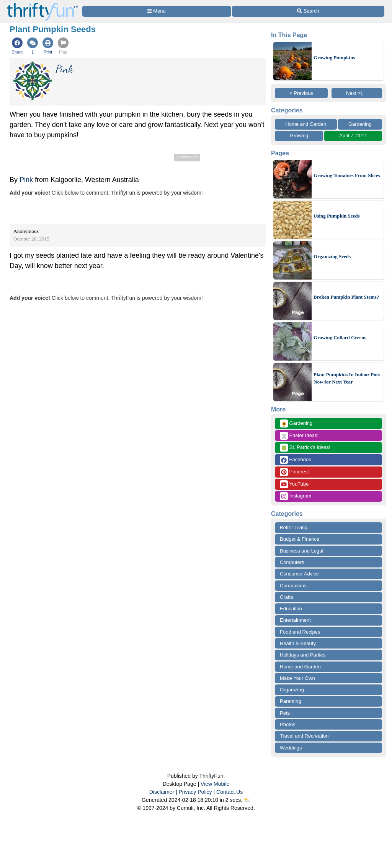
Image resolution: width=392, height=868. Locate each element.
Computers (292, 562)
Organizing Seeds (332, 256)
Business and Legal (301, 551)
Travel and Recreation (304, 736)
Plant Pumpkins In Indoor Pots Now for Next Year (347, 378)
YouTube (294, 484)
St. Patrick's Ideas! (305, 448)
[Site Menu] (157, 11)
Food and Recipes (300, 632)
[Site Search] (308, 11)
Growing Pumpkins (334, 58)
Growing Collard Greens (340, 337)
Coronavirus (293, 586)
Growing (299, 136)
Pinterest (294, 472)
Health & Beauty (298, 643)
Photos (287, 724)
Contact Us (229, 792)
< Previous (301, 93)
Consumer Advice (299, 574)
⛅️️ (247, 800)
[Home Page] (42, 4)
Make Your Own (297, 678)
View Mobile (215, 784)
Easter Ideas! (299, 436)
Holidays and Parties (303, 655)
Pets (285, 713)
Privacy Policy (195, 792)
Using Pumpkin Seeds (337, 216)
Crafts (287, 597)
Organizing (292, 690)
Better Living (294, 527)
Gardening (360, 124)
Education (291, 609)
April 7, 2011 (353, 136)
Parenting (291, 701)
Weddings (291, 748)
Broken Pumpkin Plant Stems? (346, 297)
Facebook (296, 460)
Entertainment (295, 620)
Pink (26, 180)
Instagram (296, 496)
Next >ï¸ (357, 93)
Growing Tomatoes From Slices (347, 175)
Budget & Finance (300, 539)
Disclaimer (162, 792)
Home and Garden (306, 124)
